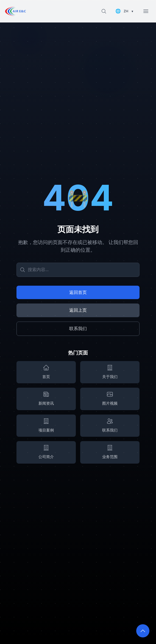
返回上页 (78, 310)
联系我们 (78, 328)
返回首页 (78, 292)
